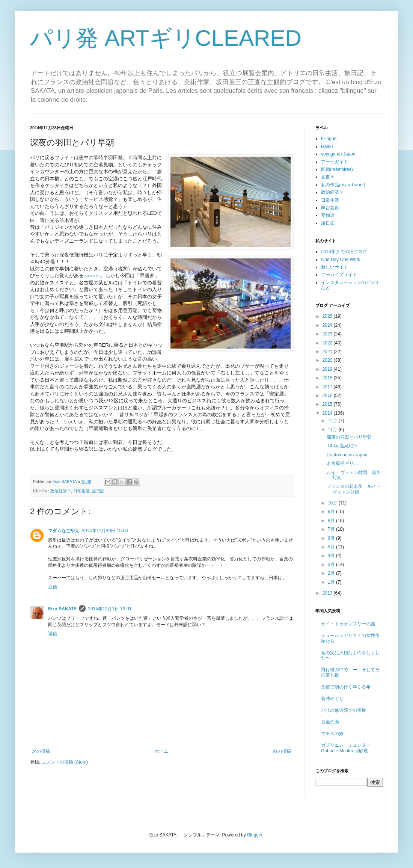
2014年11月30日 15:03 (105, 531)
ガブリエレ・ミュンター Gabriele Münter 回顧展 (346, 748)
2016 (328, 396)
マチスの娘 (332, 734)
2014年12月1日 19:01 (110, 609)
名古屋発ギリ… (342, 463)
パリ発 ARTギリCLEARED (166, 38)
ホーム (161, 751)
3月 (332, 565)
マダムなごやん (64, 531)
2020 (328, 360)
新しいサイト (335, 267)
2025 (328, 316)
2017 (328, 387)
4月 (332, 556)
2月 (332, 573)
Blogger (255, 835)
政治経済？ (61, 491)
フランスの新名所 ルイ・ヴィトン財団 (354, 489)
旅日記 (98, 491)
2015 (328, 404)
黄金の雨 (330, 722)
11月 (333, 430)
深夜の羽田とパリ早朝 (349, 437)
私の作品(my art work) (343, 185)
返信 (53, 587)
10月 (333, 503)
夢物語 (328, 215)
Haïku (327, 146)
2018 (328, 378)
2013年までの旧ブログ (344, 252)
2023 (328, 334)
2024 (328, 325)
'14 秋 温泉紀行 (342, 446)
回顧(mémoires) (337, 169)
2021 (328, 352)
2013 (328, 593)
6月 (332, 538)
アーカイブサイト (339, 275)
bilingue (329, 139)
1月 (332, 582)
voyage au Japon (338, 154)
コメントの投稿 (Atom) (65, 762)
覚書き (328, 177)
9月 (332, 512)
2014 (328, 413)
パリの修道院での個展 (344, 710)
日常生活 (81, 491)
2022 (328, 343)
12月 (333, 421)
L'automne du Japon (347, 455)
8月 (332, 521)
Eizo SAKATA (62, 609)
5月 (332, 547)
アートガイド (335, 162)
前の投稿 (282, 751)
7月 (332, 529)
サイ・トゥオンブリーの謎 (348, 624)
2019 (328, 369)
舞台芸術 (330, 208)
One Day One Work (341, 260)
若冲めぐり (332, 699)
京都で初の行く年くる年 (346, 687)
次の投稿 (41, 751)
